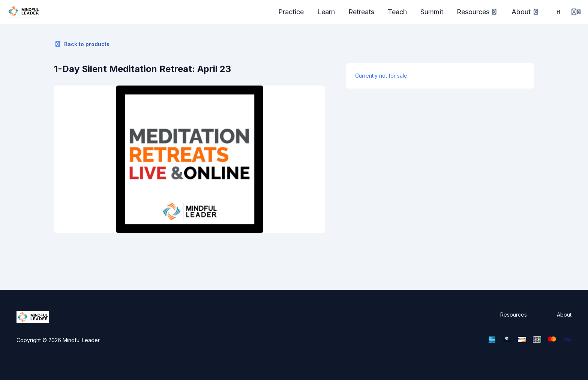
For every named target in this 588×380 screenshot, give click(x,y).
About (564, 315)
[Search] (559, 12)
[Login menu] (576, 12)
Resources (514, 315)
